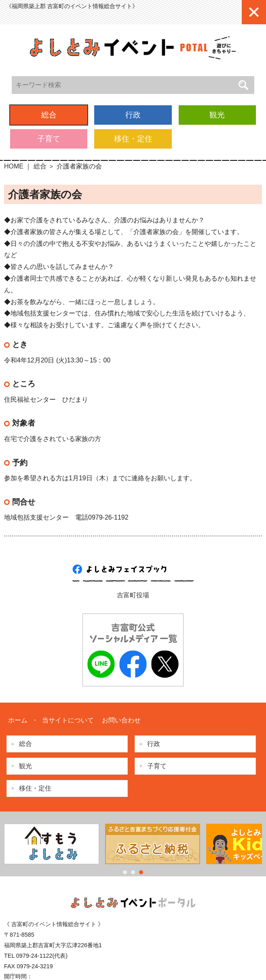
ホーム (18, 720)
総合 (49, 115)
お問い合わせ (121, 720)
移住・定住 (133, 139)
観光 (217, 115)
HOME (14, 166)
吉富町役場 (133, 595)
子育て (49, 139)
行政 (133, 115)
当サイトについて (68, 720)
